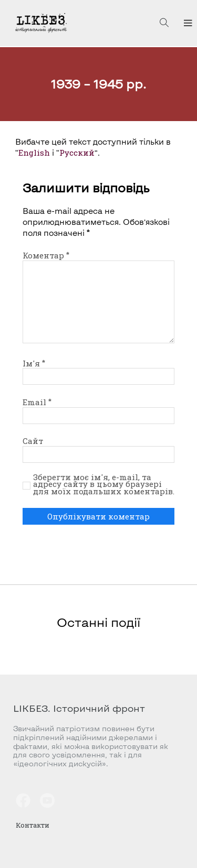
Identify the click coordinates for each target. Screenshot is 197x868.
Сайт (33, 441)
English (34, 153)
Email (37, 402)
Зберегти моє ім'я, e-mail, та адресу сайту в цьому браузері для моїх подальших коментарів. (104, 485)
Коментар (46, 255)
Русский (77, 153)
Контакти (33, 825)
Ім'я (34, 363)
